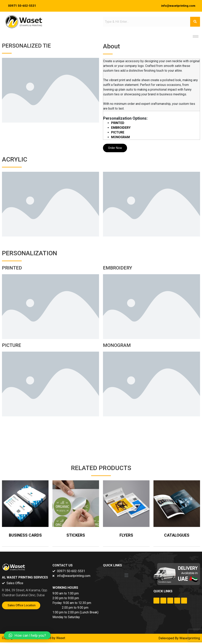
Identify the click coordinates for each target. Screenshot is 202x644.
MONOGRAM (120, 137)
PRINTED (118, 123)
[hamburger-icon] (196, 36)
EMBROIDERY (121, 128)
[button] (126, 575)
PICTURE (118, 132)
